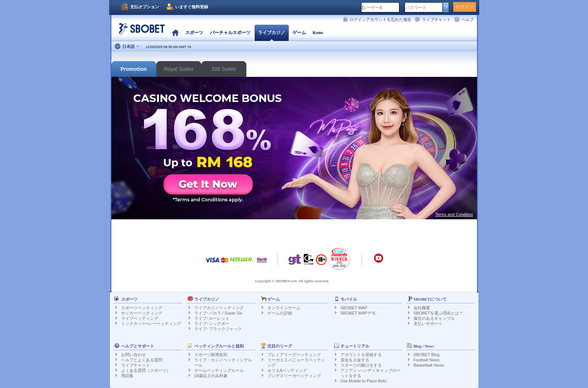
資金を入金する (355, 360)
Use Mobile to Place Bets (364, 381)
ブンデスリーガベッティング (294, 376)
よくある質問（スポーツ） (146, 370)
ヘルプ (467, 19)
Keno (318, 33)
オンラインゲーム (284, 308)
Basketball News (429, 365)
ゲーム (299, 33)
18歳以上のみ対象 (211, 376)
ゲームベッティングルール (219, 370)
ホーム (175, 33)
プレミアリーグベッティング (294, 355)
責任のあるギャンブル (434, 318)
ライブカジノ (271, 33)
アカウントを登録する (361, 355)
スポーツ (194, 33)
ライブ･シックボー (212, 324)
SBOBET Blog (427, 355)
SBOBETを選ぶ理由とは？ (439, 313)
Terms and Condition (454, 214)
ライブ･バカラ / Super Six (218, 313)
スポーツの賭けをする (361, 365)
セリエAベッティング (287, 370)
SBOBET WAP (354, 308)
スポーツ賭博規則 (211, 355)
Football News (427, 360)
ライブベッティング (140, 318)
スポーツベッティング (142, 308)
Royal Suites (179, 69)
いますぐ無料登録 (192, 7)
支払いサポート (428, 324)
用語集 (127, 376)
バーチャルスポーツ (230, 33)
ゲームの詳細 (280, 313)
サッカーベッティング (142, 313)
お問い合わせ (133, 355)
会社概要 (422, 308)
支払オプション (145, 7)
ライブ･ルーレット (212, 318)
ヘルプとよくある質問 (142, 360)
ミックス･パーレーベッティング (151, 324)
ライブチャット (436, 19)
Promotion (134, 69)
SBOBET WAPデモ (358, 313)
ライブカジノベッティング (219, 308)
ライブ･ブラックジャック (218, 329)
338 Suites (223, 69)
